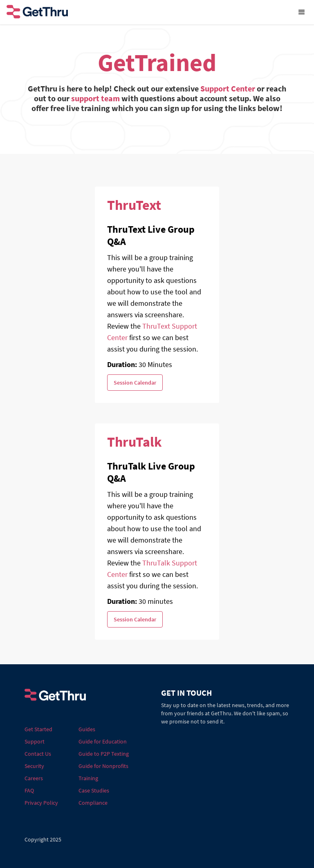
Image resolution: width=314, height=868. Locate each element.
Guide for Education (103, 741)
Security (34, 766)
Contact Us (38, 754)
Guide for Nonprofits (103, 766)
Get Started (38, 729)
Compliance (93, 803)
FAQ (29, 790)
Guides (87, 729)
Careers (34, 778)
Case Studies (94, 790)
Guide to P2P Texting (104, 754)
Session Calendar (135, 383)
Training (88, 778)
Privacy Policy (41, 803)
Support (35, 741)
